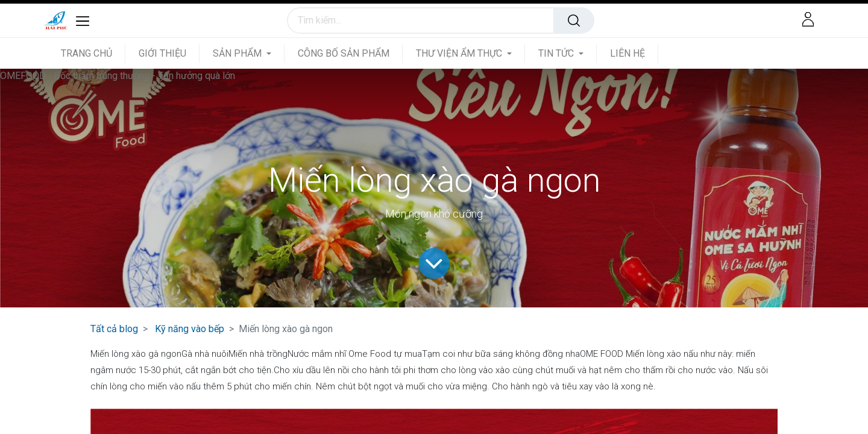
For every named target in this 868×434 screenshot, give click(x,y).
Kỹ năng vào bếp (190, 329)
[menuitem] (93, 53)
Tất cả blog (114, 329)
